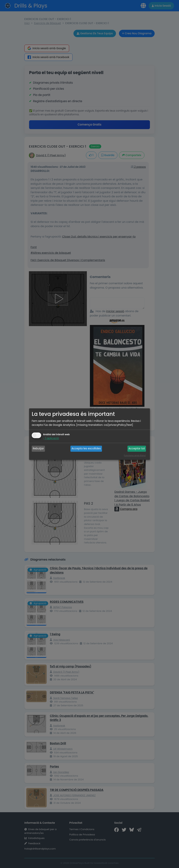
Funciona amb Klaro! (135, 455)
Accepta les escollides (86, 449)
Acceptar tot (137, 449)
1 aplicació (51, 438)
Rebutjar (38, 449)
